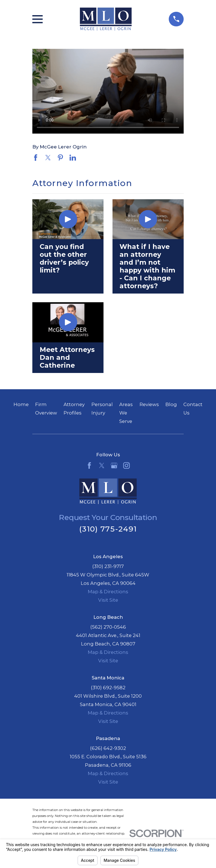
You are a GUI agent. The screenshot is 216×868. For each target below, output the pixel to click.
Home (21, 404)
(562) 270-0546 (108, 627)
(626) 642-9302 (108, 748)
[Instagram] (126, 465)
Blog (171, 404)
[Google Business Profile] (114, 465)
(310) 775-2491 (108, 529)
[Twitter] (102, 465)
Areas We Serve (126, 413)
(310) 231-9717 (108, 566)
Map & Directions (108, 592)
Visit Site (108, 600)
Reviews (149, 404)
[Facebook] (89, 465)
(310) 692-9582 (108, 688)
